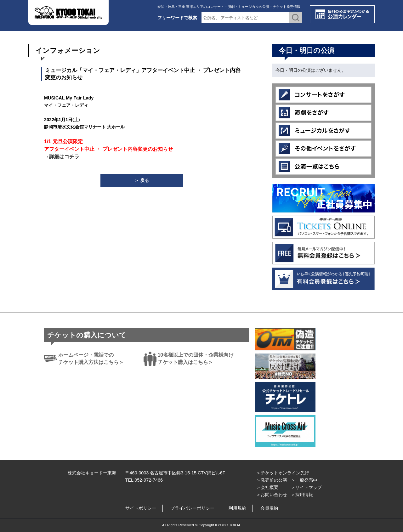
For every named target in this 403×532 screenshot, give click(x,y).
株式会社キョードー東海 (92, 473)
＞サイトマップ (306, 487)
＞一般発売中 (304, 480)
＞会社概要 (267, 487)
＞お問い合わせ (272, 495)
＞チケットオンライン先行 (283, 473)
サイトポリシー (141, 508)
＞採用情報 (302, 495)
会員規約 (269, 508)
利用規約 (237, 508)
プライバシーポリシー (192, 508)
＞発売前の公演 (272, 480)
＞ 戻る (142, 180)
